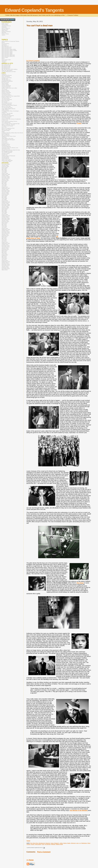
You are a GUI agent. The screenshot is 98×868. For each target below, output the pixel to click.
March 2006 (5, 168)
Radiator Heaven (6, 144)
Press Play (4, 142)
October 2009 (5, 217)
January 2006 (5, 165)
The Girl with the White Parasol (9, 105)
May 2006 (4, 170)
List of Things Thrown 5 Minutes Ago (11, 124)
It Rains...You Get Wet (7, 113)
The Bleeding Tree (6, 80)
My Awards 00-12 (6, 68)
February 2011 (5, 235)
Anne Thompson (6, 77)
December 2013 (6, 265)
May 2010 (4, 225)
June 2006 (4, 171)
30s (31, 843)
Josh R (3, 35)
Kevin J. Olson (5, 34)
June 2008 (4, 199)
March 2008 (5, 195)
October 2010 (5, 231)
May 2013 (4, 257)
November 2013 (6, 264)
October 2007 (5, 189)
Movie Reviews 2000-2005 (8, 55)
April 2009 (4, 210)
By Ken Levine (5, 82)
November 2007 (6, 191)
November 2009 (6, 218)
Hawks (69, 843)
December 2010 (6, 233)
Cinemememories (6, 87)
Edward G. (57, 843)
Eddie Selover (5, 24)
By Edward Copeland (33, 61)
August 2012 (5, 255)
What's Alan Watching (7, 160)
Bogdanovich (42, 843)
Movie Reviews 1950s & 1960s (9, 51)
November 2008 (6, 204)
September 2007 (6, 188)
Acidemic (4, 74)
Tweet (28, 841)
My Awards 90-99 (6, 67)
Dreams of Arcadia (6, 93)
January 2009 (5, 207)
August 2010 (5, 228)
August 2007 (5, 187)
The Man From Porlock (7, 126)
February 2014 (5, 268)
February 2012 (5, 249)
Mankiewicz (84, 843)
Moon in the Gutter (6, 129)
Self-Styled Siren (6, 149)
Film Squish (5, 102)
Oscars (33, 844)
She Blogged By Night (7, 151)
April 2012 (4, 251)
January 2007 (5, 179)
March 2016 (5, 270)
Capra (52, 843)
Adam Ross (5, 30)
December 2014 (6, 269)
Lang (77, 843)
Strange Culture (6, 153)
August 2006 (5, 173)
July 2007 (4, 186)
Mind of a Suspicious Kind (8, 128)
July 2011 (4, 241)
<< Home (30, 860)
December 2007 (6, 192)
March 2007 (5, 181)
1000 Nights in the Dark (7, 139)
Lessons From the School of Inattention (11, 119)
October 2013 (5, 263)
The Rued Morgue (6, 147)
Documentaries (5, 44)
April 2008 (4, 196)
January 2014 (5, 266)
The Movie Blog (6, 131)
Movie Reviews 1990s (7, 54)
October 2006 (5, 176)
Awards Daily (5, 79)
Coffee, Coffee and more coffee (9, 88)
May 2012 (4, 253)
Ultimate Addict (5, 157)
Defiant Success (6, 91)
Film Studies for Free (7, 103)
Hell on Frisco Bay (6, 106)
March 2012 (5, 250)
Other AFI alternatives (7, 70)
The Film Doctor (6, 98)
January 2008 (5, 193)
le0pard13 (4, 27)
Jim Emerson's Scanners (8, 116)
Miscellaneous (5, 46)
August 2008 (5, 201)
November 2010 (6, 232)
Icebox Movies (5, 110)
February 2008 (5, 194)
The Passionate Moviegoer (8, 140)
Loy (80, 843)
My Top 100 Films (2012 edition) (10, 69)
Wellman (53, 844)
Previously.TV (5, 143)
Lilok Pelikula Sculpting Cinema (9, 121)
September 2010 (6, 230)
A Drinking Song (6, 94)
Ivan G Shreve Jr (6, 28)
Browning (48, 843)
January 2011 (5, 234)
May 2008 (4, 197)
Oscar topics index (6, 60)
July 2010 (4, 227)
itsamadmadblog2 (6, 114)
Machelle (4, 33)
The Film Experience (7, 100)
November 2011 (6, 246)
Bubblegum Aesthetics (7, 81)
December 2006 (6, 178)
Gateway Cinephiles (7, 104)
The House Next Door (7, 108)
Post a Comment (44, 852)
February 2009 (5, 208)
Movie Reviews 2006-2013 (8, 56)
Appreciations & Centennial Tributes (10, 41)
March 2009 (5, 209)
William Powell (59, 844)
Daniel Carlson (5, 90)
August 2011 (5, 242)
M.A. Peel (4, 127)
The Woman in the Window (79, 810)
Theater (4, 62)
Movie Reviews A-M (7, 47)
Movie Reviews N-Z (7, 48)
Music (3, 59)
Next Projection (5, 134)
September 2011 (6, 243)
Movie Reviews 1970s (7, 52)
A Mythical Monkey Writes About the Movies (12, 133)
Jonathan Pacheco (6, 26)
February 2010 (5, 222)
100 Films (4, 137)
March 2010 (5, 223)
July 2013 (4, 259)
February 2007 (5, 180)
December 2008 (6, 206)
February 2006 (5, 166)
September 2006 (6, 175)
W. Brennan (48, 844)
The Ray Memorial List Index (9, 72)
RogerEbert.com (6, 145)
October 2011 (5, 245)
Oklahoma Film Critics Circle (9, 136)
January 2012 (5, 248)
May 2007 (4, 184)
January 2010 (5, 220)
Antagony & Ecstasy (7, 78)
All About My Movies (7, 75)
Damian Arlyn (5, 29)
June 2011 (4, 240)
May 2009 (4, 211)
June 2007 (4, 185)
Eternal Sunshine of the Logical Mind (11, 96)
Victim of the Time (6, 159)
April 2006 (4, 169)
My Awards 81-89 (6, 66)
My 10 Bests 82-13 (6, 65)
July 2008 (4, 200)
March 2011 (5, 237)
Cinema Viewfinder (6, 86)
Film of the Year (6, 101)
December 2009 (6, 219)
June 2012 (4, 254)
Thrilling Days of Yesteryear (8, 156)
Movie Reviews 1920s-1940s (9, 49)
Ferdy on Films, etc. (7, 97)
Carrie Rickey (5, 83)
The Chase (80, 583)
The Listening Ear (6, 122)
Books (3, 42)
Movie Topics (5, 57)
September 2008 (6, 202)
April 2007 (4, 183)
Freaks (79, 123)
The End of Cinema (6, 95)
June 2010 (4, 226)
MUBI (3, 132)
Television (4, 61)
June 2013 (4, 258)
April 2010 (4, 224)
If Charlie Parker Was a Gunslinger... (11, 111)
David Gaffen (5, 25)
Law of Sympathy (6, 118)
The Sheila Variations (7, 152)
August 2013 (5, 261)
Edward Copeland (6, 32)
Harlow (65, 843)
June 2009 (4, 212)
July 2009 (4, 214)
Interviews (4, 45)
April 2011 (4, 238)
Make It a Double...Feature (8, 125)
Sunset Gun (5, 155)
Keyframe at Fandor (7, 117)
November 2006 (6, 177)
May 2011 (4, 239)
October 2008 (5, 203)
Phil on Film (5, 141)
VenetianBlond (5, 158)
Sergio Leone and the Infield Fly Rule (11, 150)
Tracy (43, 844)
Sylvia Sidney (38, 844)
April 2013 (4, 256)
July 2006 (4, 172)
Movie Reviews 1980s (7, 53)
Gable (61, 843)
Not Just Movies (6, 135)
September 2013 (6, 262)
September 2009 (6, 216)
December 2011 (6, 247)
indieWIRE (4, 112)
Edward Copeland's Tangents (34, 10)
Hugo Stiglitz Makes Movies (8, 109)
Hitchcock (73, 843)
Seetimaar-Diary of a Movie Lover (10, 148)
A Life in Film (5, 120)
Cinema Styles (5, 85)
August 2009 (5, 215)
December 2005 (6, 164)
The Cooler (4, 89)
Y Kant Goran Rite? (7, 162)
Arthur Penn (35, 843)
